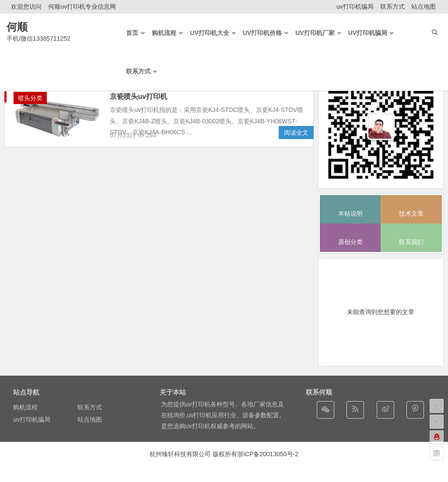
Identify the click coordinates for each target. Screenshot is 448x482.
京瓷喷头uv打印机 (138, 96)
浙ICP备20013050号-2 (268, 454)
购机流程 (25, 407)
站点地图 (423, 7)
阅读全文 (296, 133)
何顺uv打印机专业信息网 (82, 7)
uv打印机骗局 (355, 7)
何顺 (17, 27)
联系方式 (392, 7)
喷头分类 (30, 98)
